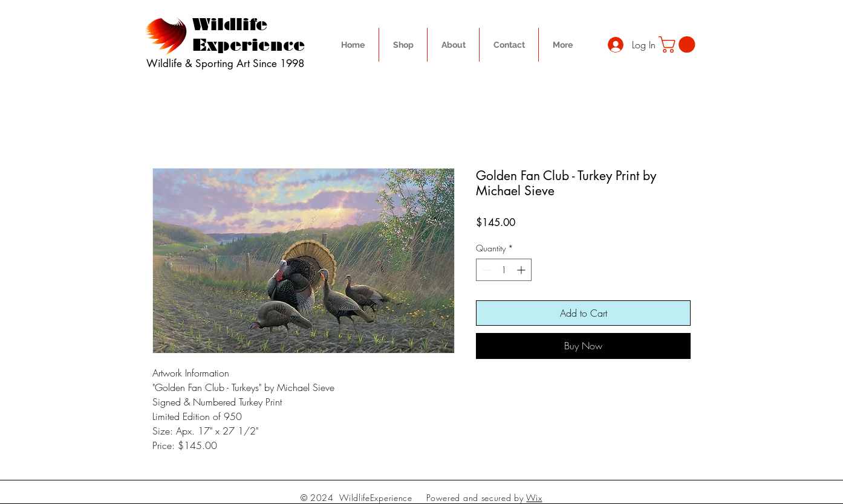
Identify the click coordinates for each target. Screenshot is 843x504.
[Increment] (522, 270)
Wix (534, 498)
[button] (679, 44)
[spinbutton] (504, 270)
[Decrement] (485, 270)
